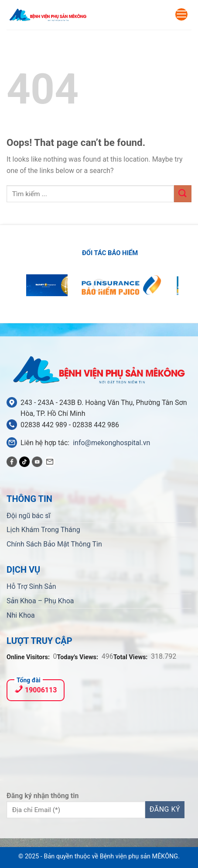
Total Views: (131, 657)
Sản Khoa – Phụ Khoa (40, 601)
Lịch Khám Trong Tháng (43, 530)
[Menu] (181, 14)
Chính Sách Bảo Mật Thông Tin (54, 544)
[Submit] (183, 194)
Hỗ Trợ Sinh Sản (31, 586)
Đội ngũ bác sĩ (29, 516)
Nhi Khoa (21, 615)
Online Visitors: (29, 657)
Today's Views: (79, 657)
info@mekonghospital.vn (111, 443)
